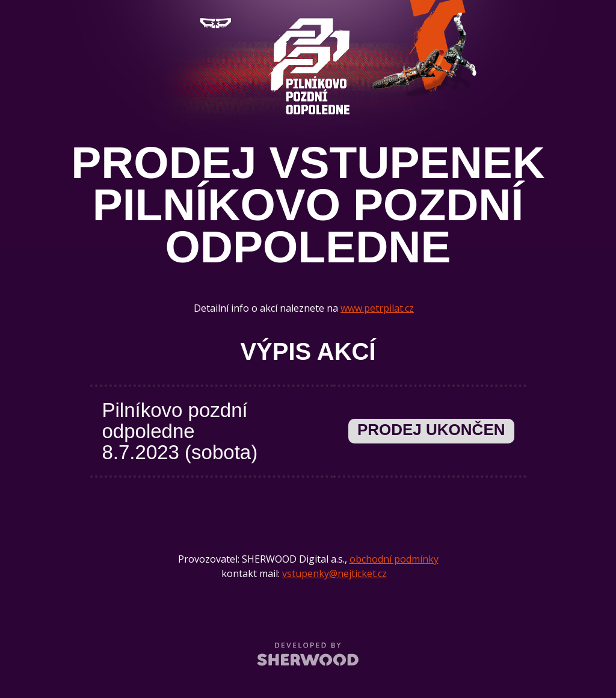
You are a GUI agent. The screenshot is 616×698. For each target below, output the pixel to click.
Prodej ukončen (431, 430)
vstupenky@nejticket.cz (334, 573)
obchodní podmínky (394, 559)
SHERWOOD (308, 654)
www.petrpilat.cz (377, 308)
